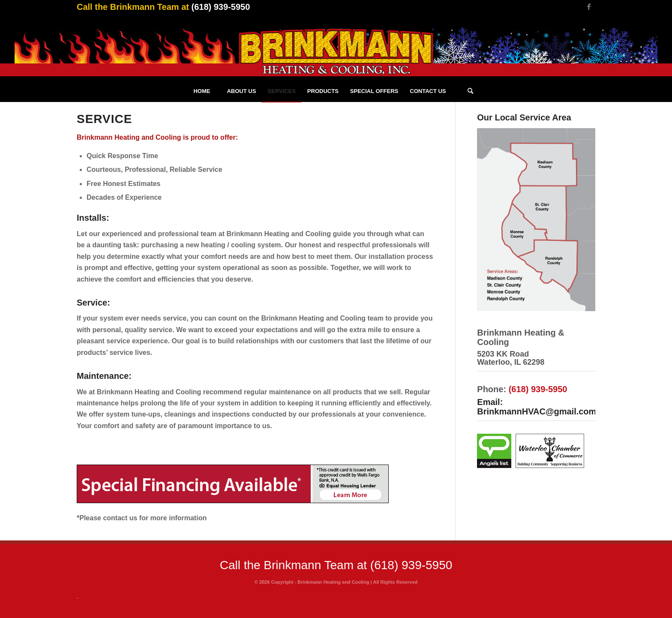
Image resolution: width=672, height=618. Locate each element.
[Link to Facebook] (589, 6)
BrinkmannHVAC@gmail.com (537, 411)
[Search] (471, 91)
